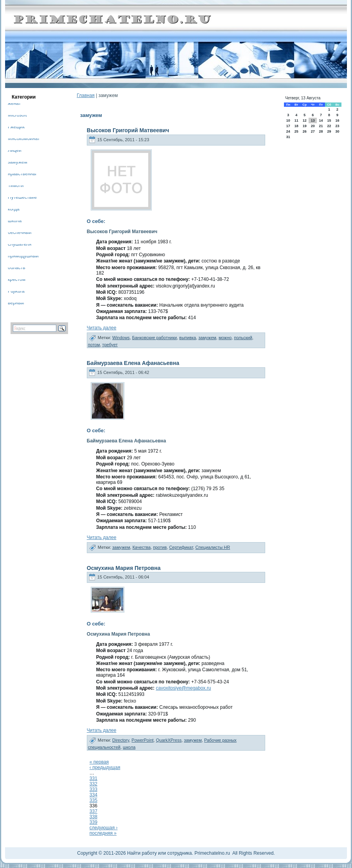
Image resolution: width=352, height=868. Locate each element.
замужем (18, 163)
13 (313, 120)
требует (110, 345)
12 (305, 120)
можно (225, 338)
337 (93, 811)
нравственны (22, 175)
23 (338, 126)
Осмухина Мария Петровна (124, 568)
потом (94, 345)
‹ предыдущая (105, 767)
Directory (121, 740)
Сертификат (181, 547)
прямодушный (23, 257)
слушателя (20, 245)
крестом (17, 281)
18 (296, 126)
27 (313, 131)
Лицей (15, 152)
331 (93, 778)
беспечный (20, 234)
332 (93, 784)
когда (14, 210)
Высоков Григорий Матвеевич (128, 130)
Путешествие (22, 199)
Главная (86, 95)
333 (93, 789)
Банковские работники (154, 338)
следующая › (104, 828)
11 (296, 120)
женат (14, 105)
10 (288, 120)
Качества (142, 547)
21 (321, 126)
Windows (121, 338)
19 (305, 126)
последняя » (103, 833)
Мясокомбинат (24, 140)
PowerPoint (142, 740)
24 (288, 131)
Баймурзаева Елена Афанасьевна (133, 363)
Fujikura (16, 292)
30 (338, 131)
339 (93, 822)
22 (329, 126)
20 (313, 126)
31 (288, 137)
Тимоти (16, 187)
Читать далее (102, 328)
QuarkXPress (169, 740)
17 (288, 126)
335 (93, 800)
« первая (99, 762)
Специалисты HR (213, 547)
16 (338, 120)
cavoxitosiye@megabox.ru (183, 688)
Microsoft (17, 116)
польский (243, 338)
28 (321, 131)
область (16, 269)
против (160, 547)
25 (296, 131)
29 (329, 131)
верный (16, 304)
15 (329, 120)
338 (93, 817)
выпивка (188, 338)
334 (93, 795)
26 (305, 131)
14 (321, 120)
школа (15, 222)
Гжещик (16, 128)
